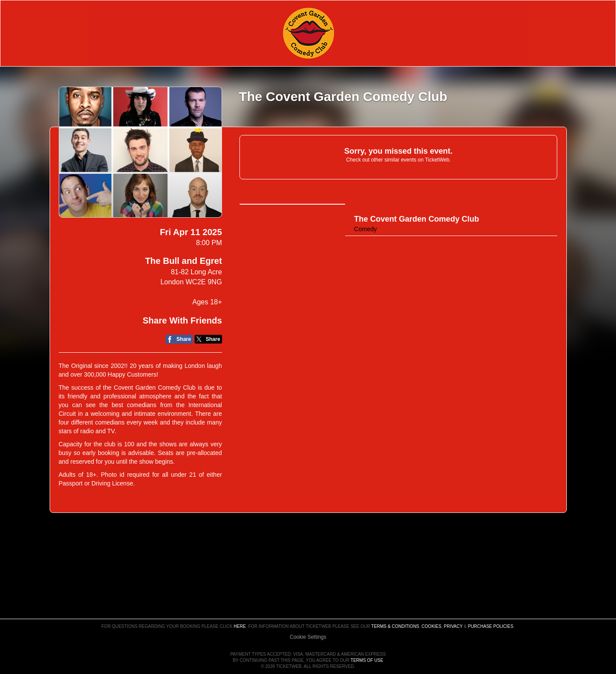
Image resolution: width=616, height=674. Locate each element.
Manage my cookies (308, 612)
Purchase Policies (491, 602)
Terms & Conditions (395, 602)
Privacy (453, 602)
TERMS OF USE (367, 660)
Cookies (431, 602)
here (240, 602)
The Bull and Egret (183, 261)
